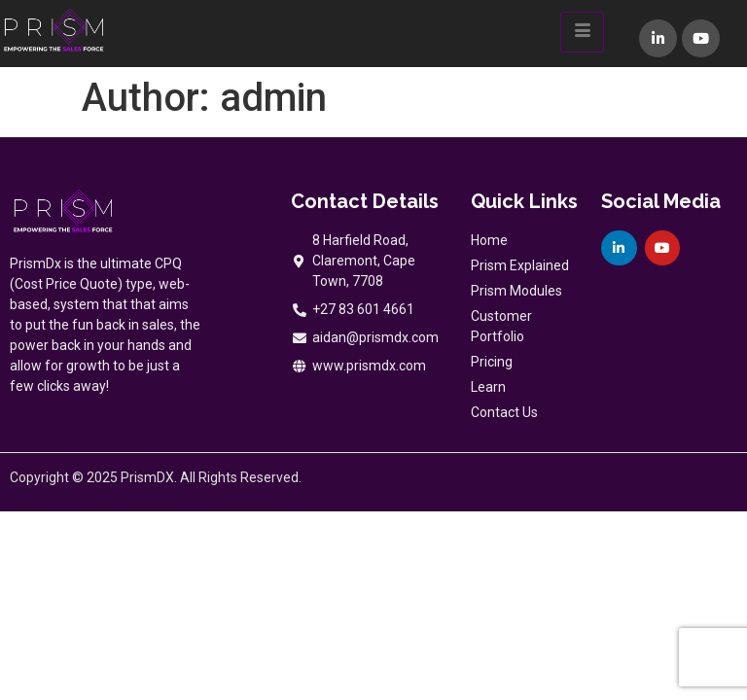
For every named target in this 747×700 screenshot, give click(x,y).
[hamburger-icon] (582, 32)
